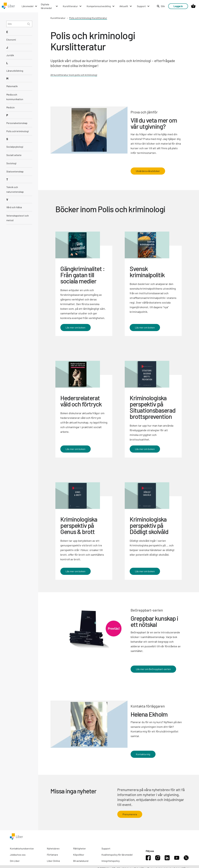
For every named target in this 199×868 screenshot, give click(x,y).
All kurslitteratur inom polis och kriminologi (74, 75)
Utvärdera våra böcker (148, 171)
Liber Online (53, 861)
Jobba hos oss (18, 855)
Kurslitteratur (58, 18)
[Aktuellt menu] (126, 6)
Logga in (178, 6)
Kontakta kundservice (22, 848)
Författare (52, 855)
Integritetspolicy (111, 861)
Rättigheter (80, 848)
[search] (19, 24)
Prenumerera (130, 814)
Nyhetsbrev (53, 848)
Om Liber (15, 861)
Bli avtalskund (81, 861)
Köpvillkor (79, 855)
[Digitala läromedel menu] (50, 6)
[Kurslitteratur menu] (72, 6)
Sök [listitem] (161, 6)
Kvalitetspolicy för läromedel (117, 855)
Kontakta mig (143, 754)
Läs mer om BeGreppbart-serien (153, 669)
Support (106, 848)
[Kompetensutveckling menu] (101, 6)
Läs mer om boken (76, 327)
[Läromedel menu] (30, 6)
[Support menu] (143, 6)
